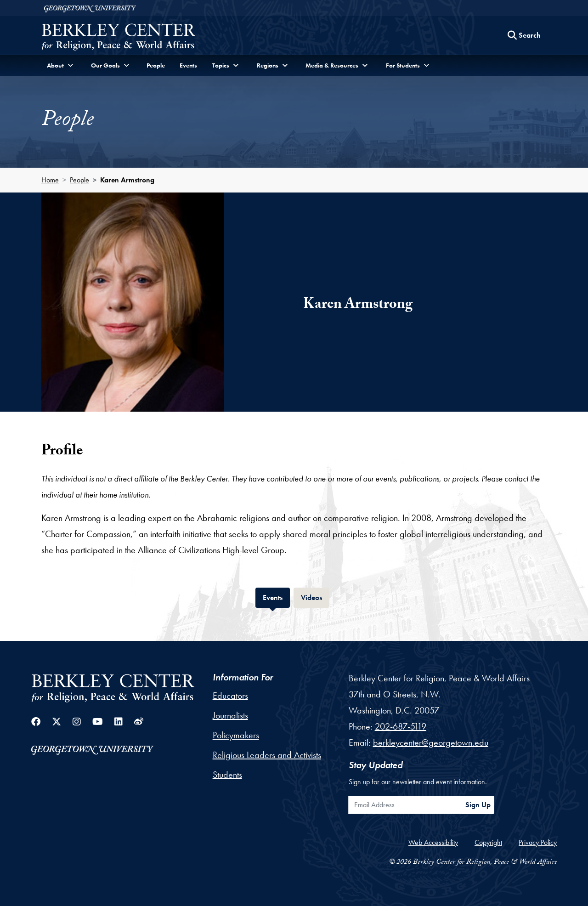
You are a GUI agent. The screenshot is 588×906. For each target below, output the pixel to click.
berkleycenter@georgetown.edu (431, 742)
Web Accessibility (433, 842)
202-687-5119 (401, 726)
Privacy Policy (538, 842)
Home (50, 180)
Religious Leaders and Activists (267, 755)
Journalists (230, 715)
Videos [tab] (315, 597)
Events (188, 65)
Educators (230, 696)
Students (227, 775)
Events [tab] (276, 597)
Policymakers (236, 735)
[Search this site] (524, 35)
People (156, 65)
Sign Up (478, 805)
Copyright (488, 842)
